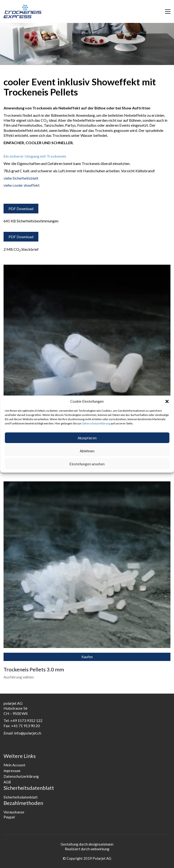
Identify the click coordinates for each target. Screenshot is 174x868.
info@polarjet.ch (28, 733)
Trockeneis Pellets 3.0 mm (34, 669)
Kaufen (87, 657)
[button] (167, 401)
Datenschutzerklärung (96, 423)
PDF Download (21, 209)
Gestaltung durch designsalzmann (87, 844)
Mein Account (14, 765)
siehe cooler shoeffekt (22, 185)
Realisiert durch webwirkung (87, 849)
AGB (7, 782)
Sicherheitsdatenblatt (21, 797)
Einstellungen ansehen (87, 464)
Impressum (12, 771)
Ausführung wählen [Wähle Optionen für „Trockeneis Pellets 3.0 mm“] (19, 677)
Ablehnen (87, 451)
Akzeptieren (87, 438)
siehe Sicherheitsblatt (21, 178)
